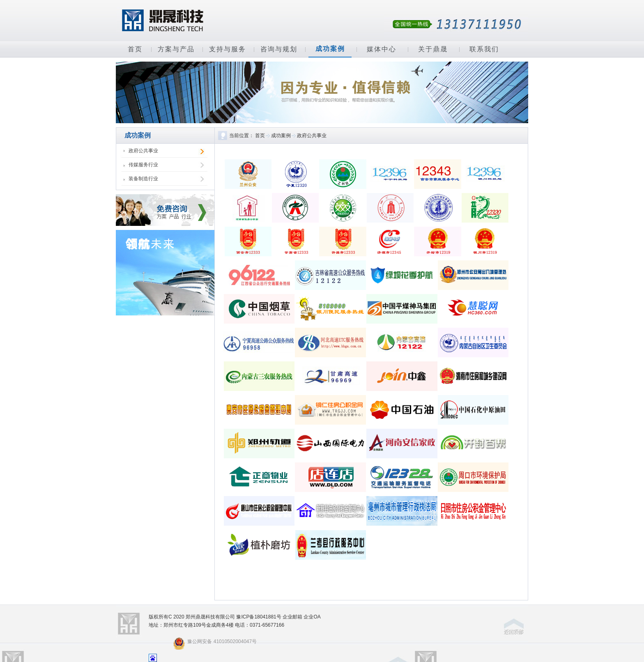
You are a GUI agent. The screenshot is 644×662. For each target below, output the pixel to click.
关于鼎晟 (433, 49)
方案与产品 (176, 49)
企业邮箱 (292, 617)
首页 (135, 49)
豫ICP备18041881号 (259, 617)
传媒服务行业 (143, 165)
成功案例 (330, 49)
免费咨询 (165, 210)
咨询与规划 (279, 49)
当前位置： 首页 (247, 136)
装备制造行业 (143, 179)
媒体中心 (382, 49)
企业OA (312, 617)
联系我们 (484, 49)
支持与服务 (228, 49)
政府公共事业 (143, 151)
